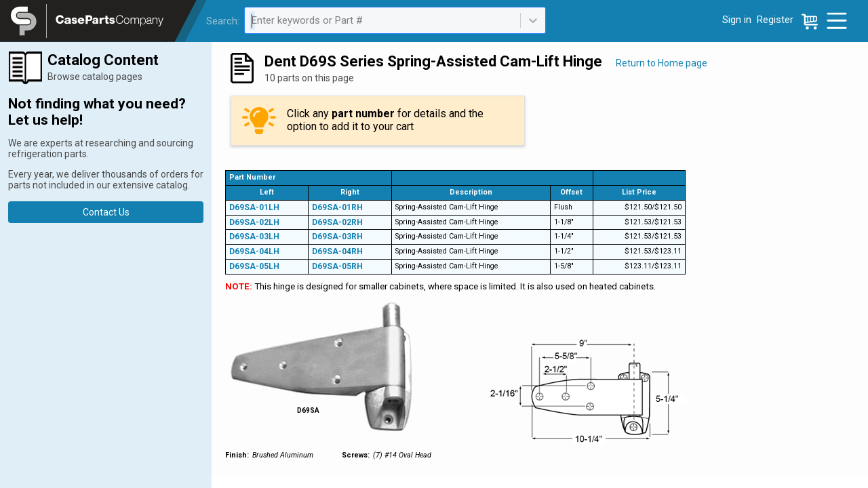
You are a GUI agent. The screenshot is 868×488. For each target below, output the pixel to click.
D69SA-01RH (337, 207)
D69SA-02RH (337, 222)
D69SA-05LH (254, 266)
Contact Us (106, 212)
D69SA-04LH (254, 251)
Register (775, 20)
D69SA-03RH (337, 237)
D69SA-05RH (337, 266)
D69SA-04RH (337, 251)
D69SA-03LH (254, 237)
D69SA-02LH (254, 222)
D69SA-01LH (254, 207)
